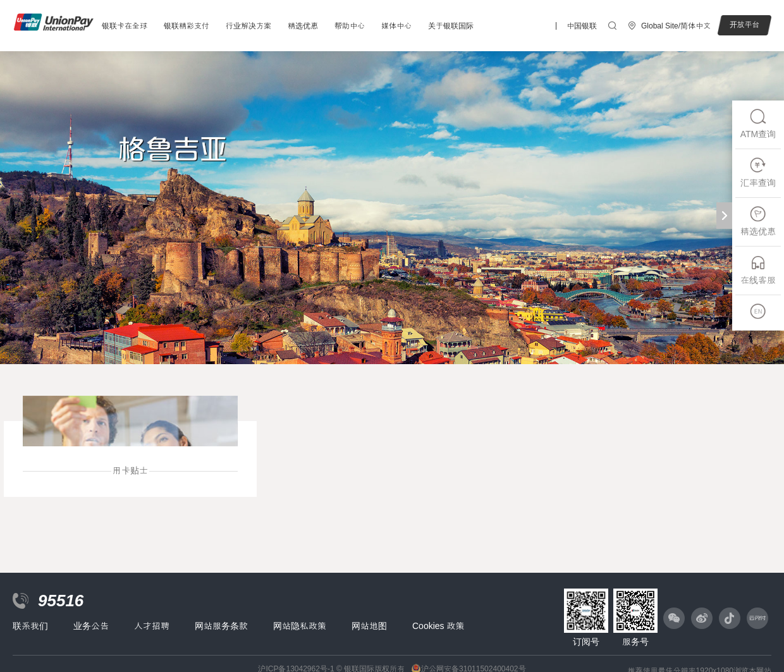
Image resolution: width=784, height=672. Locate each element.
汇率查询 (758, 172)
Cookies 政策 (438, 626)
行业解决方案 (248, 26)
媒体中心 (396, 26)
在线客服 (758, 270)
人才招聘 (152, 626)
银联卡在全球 (125, 26)
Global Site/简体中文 (676, 26)
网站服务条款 (221, 626)
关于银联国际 (451, 26)
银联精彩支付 (187, 26)
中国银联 (582, 26)
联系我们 (30, 626)
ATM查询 (758, 124)
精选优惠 (303, 26)
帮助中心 (350, 26)
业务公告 (91, 626)
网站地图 (369, 626)
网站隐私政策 (300, 626)
